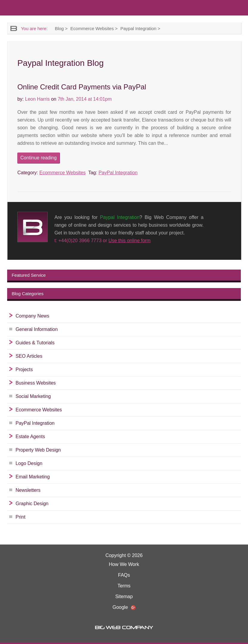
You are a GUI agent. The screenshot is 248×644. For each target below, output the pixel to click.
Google (124, 607)
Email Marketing (33, 477)
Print (20, 517)
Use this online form (130, 241)
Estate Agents (30, 437)
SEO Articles (29, 356)
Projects (24, 370)
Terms (124, 586)
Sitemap (124, 596)
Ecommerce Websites (62, 173)
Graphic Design (32, 504)
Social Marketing (33, 396)
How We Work (124, 564)
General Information (37, 329)
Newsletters (28, 490)
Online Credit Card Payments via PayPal (82, 87)
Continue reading (38, 158)
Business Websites (36, 383)
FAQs (124, 575)
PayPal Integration (118, 173)
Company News (32, 316)
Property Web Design (38, 450)
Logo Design (29, 463)
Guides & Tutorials (35, 343)
